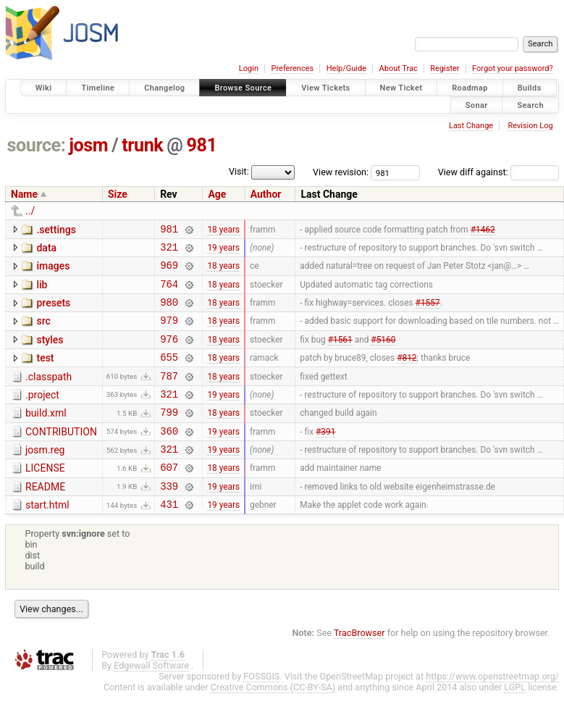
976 (169, 354)
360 (169, 457)
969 (169, 271)
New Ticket (401, 88)
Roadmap (470, 88)
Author (266, 194)
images (53, 270)
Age (217, 194)
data (46, 250)
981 (202, 145)
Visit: (239, 171)
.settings (56, 230)
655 (169, 374)
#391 (325, 456)
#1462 (483, 230)
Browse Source (243, 88)
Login (249, 68)
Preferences (292, 68)
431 (169, 539)
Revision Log (530, 126)
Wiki (44, 88)
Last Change (471, 126)
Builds (530, 88)
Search (530, 105)
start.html (47, 537)
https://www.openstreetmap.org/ (492, 711)
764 (169, 292)
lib (42, 291)
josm (88, 145)
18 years (223, 230)
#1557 (428, 313)
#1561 (340, 353)
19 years (223, 251)
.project (42, 414)
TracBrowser (359, 668)
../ (30, 211)
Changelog (164, 88)
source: (37, 145)
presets (53, 311)
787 (169, 395)
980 (169, 313)
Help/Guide (346, 68)
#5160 (383, 353)
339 (169, 518)
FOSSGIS (261, 711)
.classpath (49, 394)
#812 (407, 375)
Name (24, 194)
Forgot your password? (513, 68)
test (45, 373)
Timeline (98, 88)
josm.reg (45, 476)
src (43, 332)
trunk (142, 145)
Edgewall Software (151, 700)
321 (169, 251)
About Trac (399, 68)
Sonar (477, 105)
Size (118, 194)
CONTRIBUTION (61, 456)
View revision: (341, 172)
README (45, 517)
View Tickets (325, 88)
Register (445, 68)
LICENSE (45, 496)
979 (169, 333)
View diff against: (498, 172)
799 (169, 436)
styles (50, 353)
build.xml (46, 435)
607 (169, 497)
